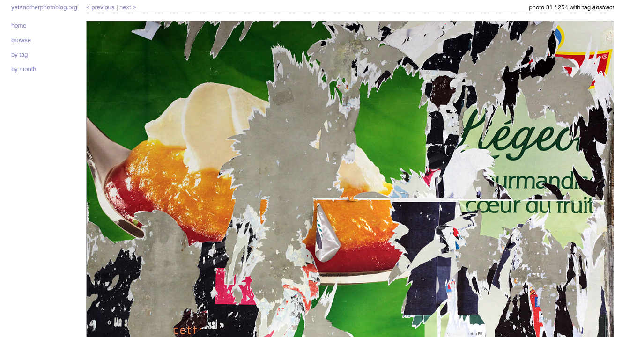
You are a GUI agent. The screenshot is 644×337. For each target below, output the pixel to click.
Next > (128, 7)
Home (19, 26)
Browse (21, 40)
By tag (19, 55)
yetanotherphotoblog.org (44, 7)
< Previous (100, 7)
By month (24, 69)
